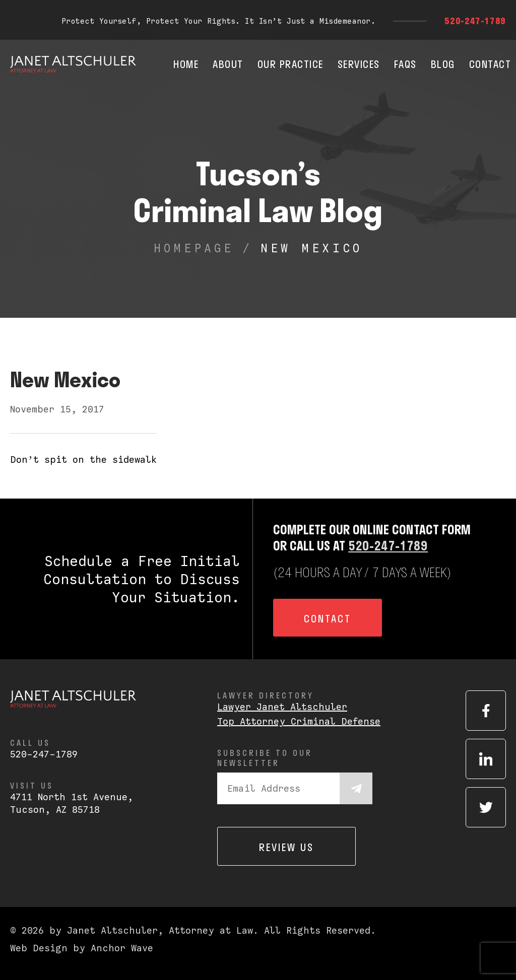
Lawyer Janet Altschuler (282, 707)
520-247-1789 (475, 21)
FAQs (405, 64)
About (228, 64)
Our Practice (291, 64)
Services (359, 64)
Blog (443, 64)
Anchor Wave (122, 948)
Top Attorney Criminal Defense (299, 721)
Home (186, 64)
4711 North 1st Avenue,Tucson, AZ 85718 (72, 803)
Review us (286, 847)
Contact (490, 64)
